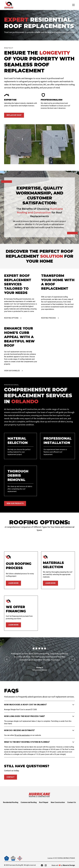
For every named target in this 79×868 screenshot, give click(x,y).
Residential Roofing (11, 802)
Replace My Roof (14, 115)
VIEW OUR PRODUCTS (15, 503)
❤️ (60, 865)
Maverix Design (69, 865)
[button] (73, 5)
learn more (13, 583)
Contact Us (72, 802)
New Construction (58, 802)
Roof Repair (44, 802)
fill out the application (22, 735)
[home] (9, 5)
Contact (11, 777)
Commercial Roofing (29, 802)
